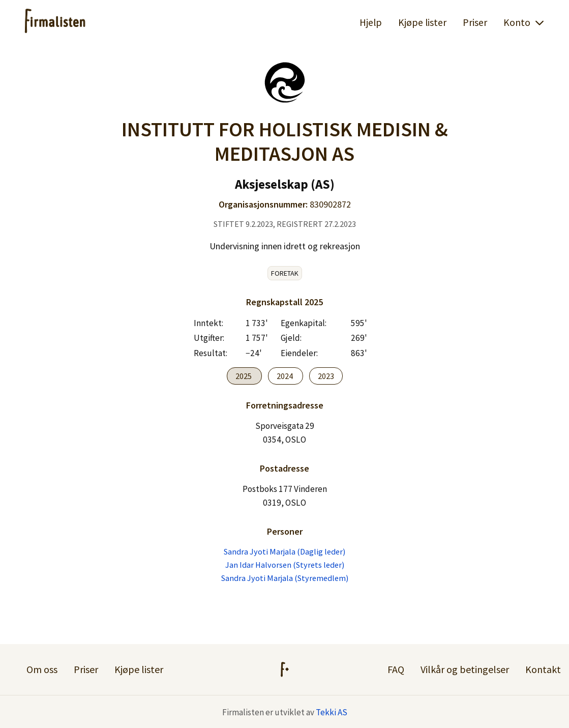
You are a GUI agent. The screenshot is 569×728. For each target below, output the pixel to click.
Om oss (42, 669)
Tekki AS (332, 712)
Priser (475, 22)
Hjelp (371, 22)
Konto (524, 22)
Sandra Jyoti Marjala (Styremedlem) (285, 578)
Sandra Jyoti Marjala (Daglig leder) (284, 551)
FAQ (396, 669)
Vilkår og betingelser (465, 669)
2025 (244, 376)
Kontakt (543, 669)
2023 (326, 376)
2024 (286, 376)
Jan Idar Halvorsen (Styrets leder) (285, 565)
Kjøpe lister (422, 22)
